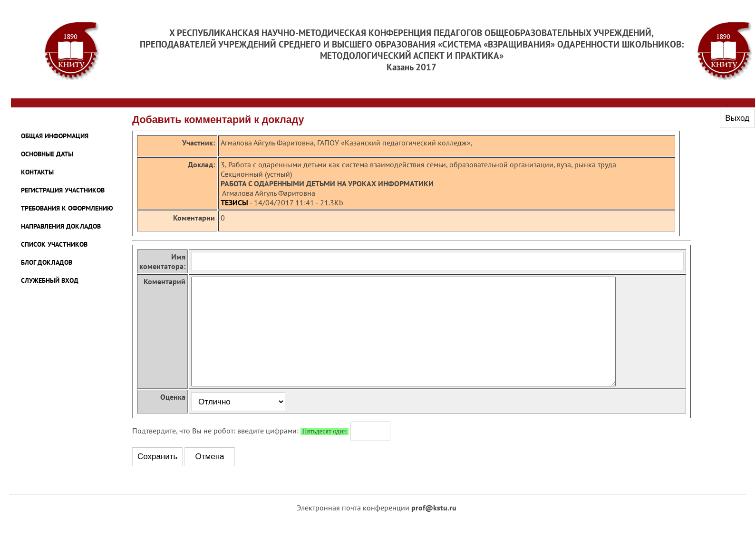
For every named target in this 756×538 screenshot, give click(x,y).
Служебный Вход (50, 280)
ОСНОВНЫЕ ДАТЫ (47, 154)
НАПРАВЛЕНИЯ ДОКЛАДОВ (61, 226)
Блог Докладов (47, 262)
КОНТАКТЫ (37, 172)
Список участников (54, 244)
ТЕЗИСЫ (234, 202)
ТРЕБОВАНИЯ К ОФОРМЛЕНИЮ (67, 208)
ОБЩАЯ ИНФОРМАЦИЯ (55, 136)
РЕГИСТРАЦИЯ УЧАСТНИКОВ (63, 190)
